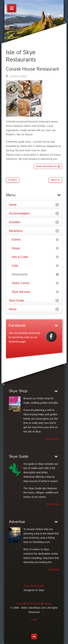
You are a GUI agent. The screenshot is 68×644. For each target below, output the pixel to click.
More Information (46, 166)
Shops (16, 248)
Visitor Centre (21, 283)
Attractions (16, 231)
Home (13, 205)
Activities (15, 222)
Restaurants (20, 274)
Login (34, 619)
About (13, 309)
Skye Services (21, 292)
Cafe (15, 266)
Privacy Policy (33, 604)
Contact (47, 604)
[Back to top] (34, 637)
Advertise (54, 569)
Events (16, 240)
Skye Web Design (34, 586)
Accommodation (19, 213)
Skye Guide (16, 301)
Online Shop (52, 439)
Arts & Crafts (20, 257)
